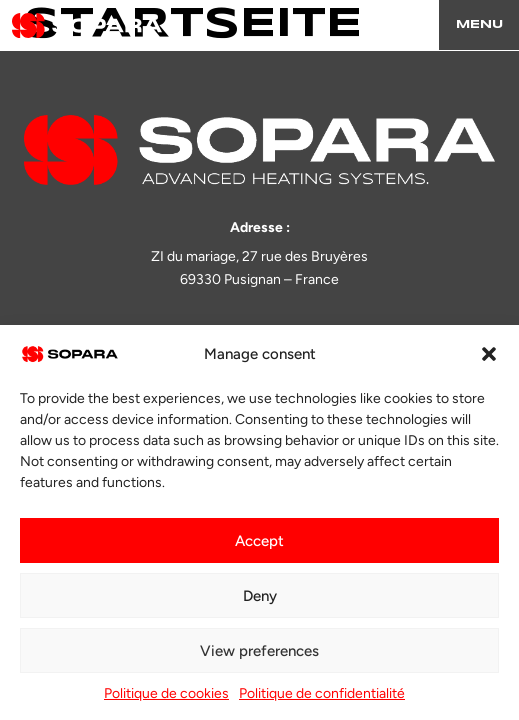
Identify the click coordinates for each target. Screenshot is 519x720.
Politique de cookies (166, 693)
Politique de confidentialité (322, 693)
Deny (260, 596)
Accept (259, 541)
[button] (489, 354)
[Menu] (479, 25)
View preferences (259, 651)
